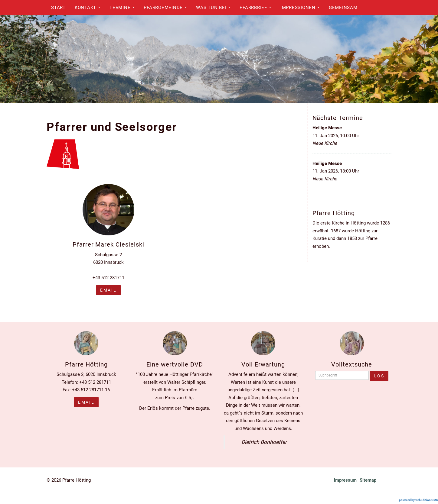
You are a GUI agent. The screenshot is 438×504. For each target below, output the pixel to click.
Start (58, 8)
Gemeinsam (343, 8)
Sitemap (368, 480)
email (108, 290)
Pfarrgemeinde (167, 9)
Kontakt (89, 9)
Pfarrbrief (257, 9)
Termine (124, 9)
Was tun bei (215, 9)
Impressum (345, 480)
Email (86, 402)
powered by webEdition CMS (418, 500)
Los (379, 376)
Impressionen (302, 9)
